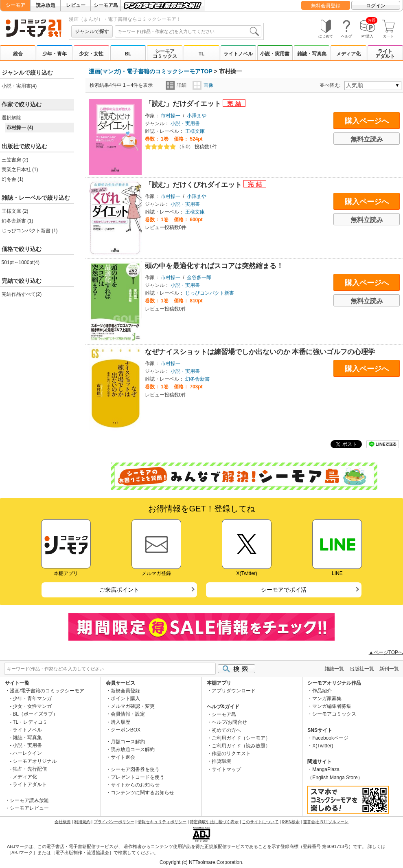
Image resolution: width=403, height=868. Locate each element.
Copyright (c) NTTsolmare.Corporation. (201, 862)
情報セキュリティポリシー (162, 822)
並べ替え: (331, 85)
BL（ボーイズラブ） (35, 714)
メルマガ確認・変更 (133, 706)
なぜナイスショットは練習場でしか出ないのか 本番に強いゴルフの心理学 (260, 352)
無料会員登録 (326, 6)
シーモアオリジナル (35, 761)
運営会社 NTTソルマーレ (326, 822)
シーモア (15, 5)
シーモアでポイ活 (284, 590)
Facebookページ (330, 738)
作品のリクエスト (231, 753)
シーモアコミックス (165, 54)
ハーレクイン (27, 753)
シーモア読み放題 (29, 800)
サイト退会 (123, 757)
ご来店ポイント (119, 590)
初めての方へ (226, 730)
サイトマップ (226, 769)
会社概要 (63, 822)
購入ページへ (367, 121)
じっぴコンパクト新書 (210, 293)
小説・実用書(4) (19, 86)
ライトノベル (238, 54)
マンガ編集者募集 (332, 706)
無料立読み (367, 139)
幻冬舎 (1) (13, 179)
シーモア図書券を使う (135, 769)
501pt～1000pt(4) (21, 262)
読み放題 (46, 5)
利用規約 (82, 822)
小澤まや (197, 116)
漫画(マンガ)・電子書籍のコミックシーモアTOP (151, 71)
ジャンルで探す (92, 31)
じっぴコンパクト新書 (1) (30, 231)
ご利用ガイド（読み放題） (241, 746)
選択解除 (11, 118)
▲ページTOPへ (386, 652)
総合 (18, 54)
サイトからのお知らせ (135, 785)
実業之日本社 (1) (20, 170)
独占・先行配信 (30, 769)
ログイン (376, 6)
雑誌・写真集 (312, 54)
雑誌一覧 (334, 669)
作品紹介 (322, 691)
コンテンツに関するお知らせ (142, 793)
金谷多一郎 (199, 278)
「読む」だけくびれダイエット (194, 185)
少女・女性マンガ (32, 706)
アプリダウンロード (234, 691)
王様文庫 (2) (15, 211)
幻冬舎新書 (197, 379)
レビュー (76, 5)
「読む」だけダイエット (184, 104)
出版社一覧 (362, 669)
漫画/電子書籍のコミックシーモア (47, 691)
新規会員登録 (125, 691)
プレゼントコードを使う (138, 777)
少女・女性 (91, 54)
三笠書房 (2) (15, 160)
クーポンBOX (126, 730)
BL (128, 54)
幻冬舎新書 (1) (18, 221)
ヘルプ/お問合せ (229, 722)
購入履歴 (120, 722)
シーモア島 (106, 5)
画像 (203, 85)
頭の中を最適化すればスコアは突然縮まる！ (214, 266)
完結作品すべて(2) (22, 294)
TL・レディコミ (30, 722)
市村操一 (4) (20, 128)
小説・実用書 (275, 54)
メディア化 (348, 54)
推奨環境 (221, 761)
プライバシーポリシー (114, 822)
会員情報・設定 (128, 714)
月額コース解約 (128, 742)
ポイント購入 (125, 698)
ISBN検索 (291, 822)
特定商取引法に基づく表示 (214, 822)
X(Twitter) (323, 746)
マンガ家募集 (327, 698)
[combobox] (188, 31)
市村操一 (171, 116)
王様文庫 (195, 131)
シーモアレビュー (29, 808)
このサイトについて (260, 822)
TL (202, 54)
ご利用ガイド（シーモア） (241, 738)
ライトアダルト (385, 54)
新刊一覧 (389, 669)
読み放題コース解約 (133, 749)
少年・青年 (55, 54)
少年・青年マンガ (32, 698)
